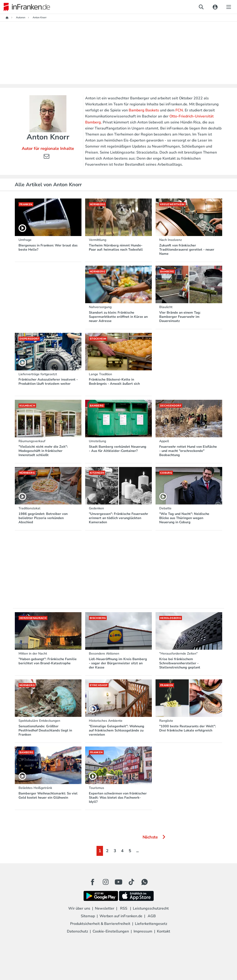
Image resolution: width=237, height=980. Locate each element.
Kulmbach (27, 406)
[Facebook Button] (93, 882)
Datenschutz (77, 931)
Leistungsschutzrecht (151, 908)
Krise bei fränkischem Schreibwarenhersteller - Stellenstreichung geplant (180, 663)
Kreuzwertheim (172, 204)
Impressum (143, 931)
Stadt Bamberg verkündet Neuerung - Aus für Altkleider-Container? (118, 449)
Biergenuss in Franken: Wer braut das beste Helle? (48, 247)
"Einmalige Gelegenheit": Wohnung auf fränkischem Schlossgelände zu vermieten (117, 730)
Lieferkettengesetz (151, 924)
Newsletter (105, 908)
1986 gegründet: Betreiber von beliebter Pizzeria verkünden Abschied (43, 518)
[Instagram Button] (106, 883)
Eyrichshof (99, 685)
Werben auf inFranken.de (121, 916)
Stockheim (98, 339)
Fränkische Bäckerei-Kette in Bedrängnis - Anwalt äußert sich (114, 381)
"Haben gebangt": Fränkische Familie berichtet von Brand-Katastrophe (48, 661)
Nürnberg (97, 204)
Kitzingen (97, 473)
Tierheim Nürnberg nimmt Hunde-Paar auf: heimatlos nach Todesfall (116, 247)
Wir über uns (79, 908)
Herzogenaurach (33, 618)
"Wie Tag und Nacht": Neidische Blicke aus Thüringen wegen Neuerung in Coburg (184, 518)
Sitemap (88, 916)
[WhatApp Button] (144, 882)
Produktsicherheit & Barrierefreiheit (100, 924)
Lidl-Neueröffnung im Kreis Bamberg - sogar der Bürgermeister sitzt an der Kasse (118, 663)
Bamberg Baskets (144, 110)
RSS (124, 908)
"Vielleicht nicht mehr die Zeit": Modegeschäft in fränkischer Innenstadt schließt (43, 451)
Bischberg (98, 618)
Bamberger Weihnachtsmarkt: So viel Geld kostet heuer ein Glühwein (48, 795)
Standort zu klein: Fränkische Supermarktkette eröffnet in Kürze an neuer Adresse (118, 317)
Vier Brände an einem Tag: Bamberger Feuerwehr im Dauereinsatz (180, 317)
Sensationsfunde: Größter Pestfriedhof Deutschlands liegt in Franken (45, 730)
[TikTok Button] (131, 882)
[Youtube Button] (118, 882)
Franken (26, 204)
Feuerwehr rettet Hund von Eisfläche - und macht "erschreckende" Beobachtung (188, 451)
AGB (152, 916)
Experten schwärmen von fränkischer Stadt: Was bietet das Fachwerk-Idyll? (118, 797)
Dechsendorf (171, 406)
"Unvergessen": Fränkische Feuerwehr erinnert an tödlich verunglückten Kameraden (118, 518)
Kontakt (164, 931)
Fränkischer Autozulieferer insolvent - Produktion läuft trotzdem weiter (48, 381)
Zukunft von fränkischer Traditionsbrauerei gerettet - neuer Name (187, 249)
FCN (179, 110)
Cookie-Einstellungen (111, 931)
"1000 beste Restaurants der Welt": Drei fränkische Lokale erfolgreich (188, 728)
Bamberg (167, 272)
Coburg (166, 473)
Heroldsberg (171, 618)
